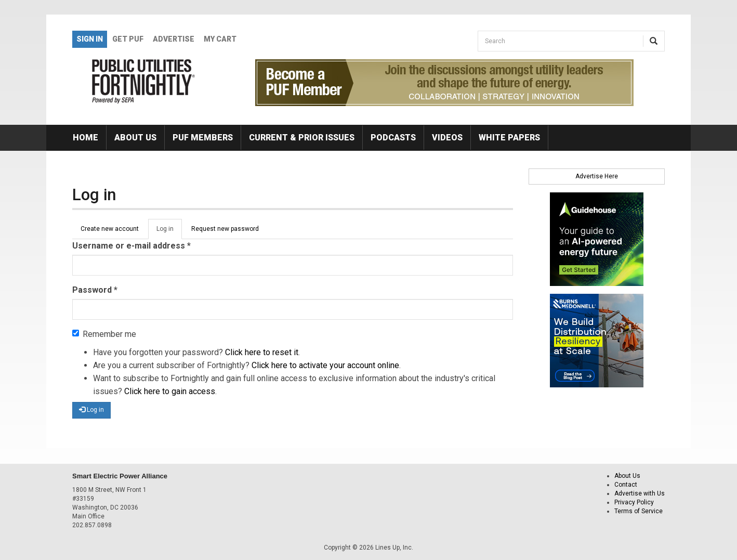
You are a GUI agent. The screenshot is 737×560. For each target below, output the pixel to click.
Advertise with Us (640, 493)
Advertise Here (597, 176)
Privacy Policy (634, 502)
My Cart (220, 39)
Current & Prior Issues (302, 138)
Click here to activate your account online (325, 365)
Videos (447, 138)
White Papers (509, 138)
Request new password (225, 229)
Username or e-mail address (131, 246)
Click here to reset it (262, 352)
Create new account (110, 229)
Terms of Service (639, 511)
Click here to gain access (170, 391)
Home (85, 138)
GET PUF (128, 39)
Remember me (104, 334)
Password (95, 290)
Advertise (174, 39)
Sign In (90, 39)
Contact (626, 485)
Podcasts (393, 138)
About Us (135, 138)
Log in (169, 232)
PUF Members (203, 138)
